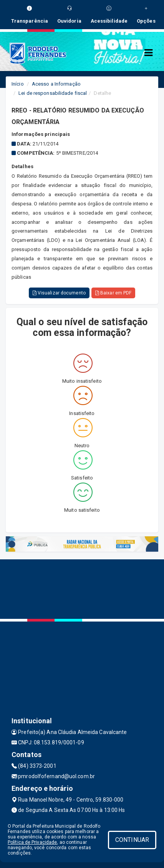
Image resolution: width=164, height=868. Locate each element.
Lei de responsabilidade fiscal (53, 93)
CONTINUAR (132, 840)
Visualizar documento (59, 293)
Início (18, 84)
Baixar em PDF (113, 293)
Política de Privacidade (32, 842)
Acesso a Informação (56, 84)
